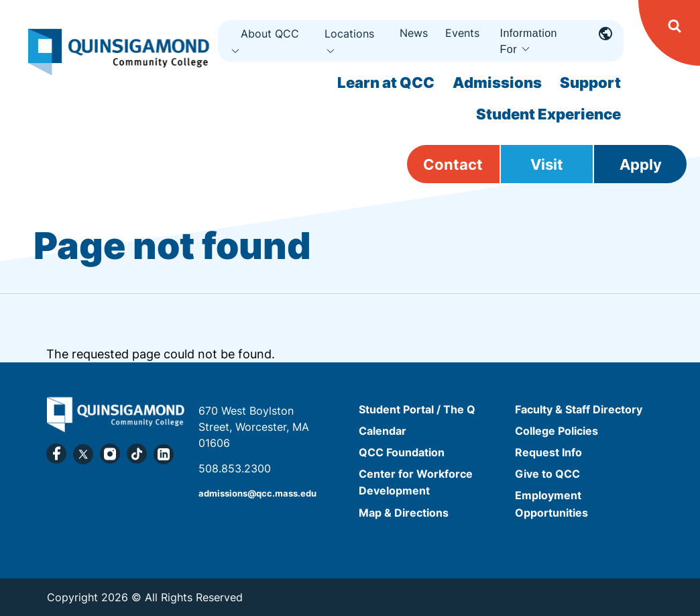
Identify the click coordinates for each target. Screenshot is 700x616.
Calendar (383, 431)
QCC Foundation (402, 452)
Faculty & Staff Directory (579, 409)
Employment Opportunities (551, 504)
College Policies (557, 431)
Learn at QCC (386, 83)
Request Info (548, 452)
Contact (453, 164)
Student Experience (548, 114)
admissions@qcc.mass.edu (257, 494)
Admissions (497, 83)
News (414, 33)
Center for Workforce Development (416, 482)
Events (462, 33)
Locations (349, 34)
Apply (641, 164)
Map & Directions (404, 513)
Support (590, 83)
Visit (547, 164)
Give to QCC (547, 474)
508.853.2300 (235, 468)
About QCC (270, 34)
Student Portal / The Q (417, 409)
